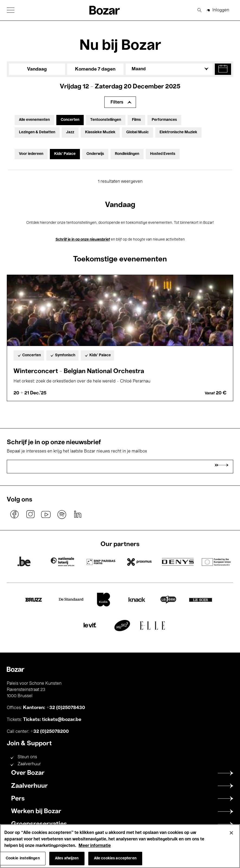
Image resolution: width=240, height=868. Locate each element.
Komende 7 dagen (95, 69)
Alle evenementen (34, 120)
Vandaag (37, 69)
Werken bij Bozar (36, 812)
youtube (46, 514)
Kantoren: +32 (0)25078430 (54, 708)
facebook (15, 514)
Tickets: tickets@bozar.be (52, 720)
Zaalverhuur (29, 764)
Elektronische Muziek (178, 132)
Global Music (137, 132)
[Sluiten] (231, 833)
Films (136, 120)
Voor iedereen (31, 154)
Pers (18, 799)
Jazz (70, 132)
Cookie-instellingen (23, 858)
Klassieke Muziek (100, 132)
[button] (11, 10)
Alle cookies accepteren (115, 858)
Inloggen (221, 10)
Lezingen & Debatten (37, 132)
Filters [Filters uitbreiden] (117, 102)
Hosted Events (163, 154)
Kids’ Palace (65, 154)
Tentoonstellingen (106, 120)
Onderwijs (95, 154)
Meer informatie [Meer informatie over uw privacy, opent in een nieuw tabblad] (95, 846)
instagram (30, 514)
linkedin (77, 514)
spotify (62, 514)
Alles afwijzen (67, 858)
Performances (164, 120)
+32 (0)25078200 (50, 731)
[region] (120, 846)
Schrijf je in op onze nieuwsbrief (83, 240)
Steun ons (27, 757)
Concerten (70, 120)
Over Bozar (28, 773)
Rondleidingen (127, 154)
